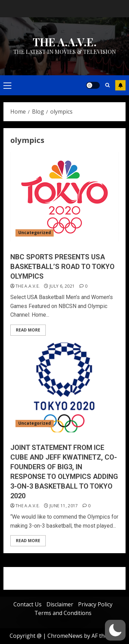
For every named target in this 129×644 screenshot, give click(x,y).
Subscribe (120, 85)
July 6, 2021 (62, 286)
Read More (28, 330)
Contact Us (28, 604)
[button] (115, 630)
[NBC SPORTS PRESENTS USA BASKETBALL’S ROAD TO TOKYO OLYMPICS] (64, 197)
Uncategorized (35, 233)
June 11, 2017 (64, 506)
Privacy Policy (95, 604)
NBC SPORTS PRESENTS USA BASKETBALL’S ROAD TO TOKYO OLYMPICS (62, 267)
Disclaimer (60, 604)
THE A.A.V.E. (65, 42)
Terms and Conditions (63, 613)
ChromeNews (65, 636)
